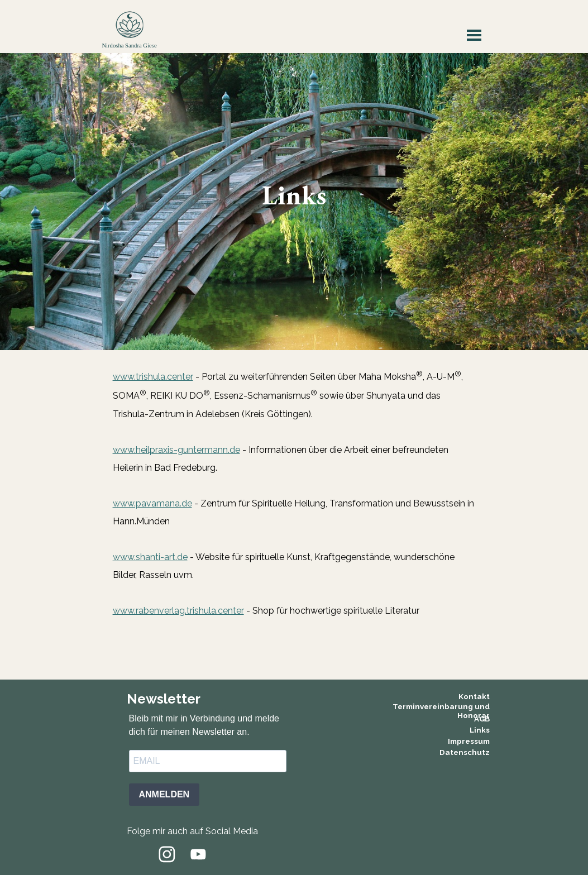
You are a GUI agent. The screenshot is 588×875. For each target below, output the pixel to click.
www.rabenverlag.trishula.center (178, 611)
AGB (482, 719)
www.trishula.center (153, 377)
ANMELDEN (164, 794)
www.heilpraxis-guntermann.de (176, 450)
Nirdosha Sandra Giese (129, 46)
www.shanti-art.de (150, 557)
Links (480, 730)
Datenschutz (465, 752)
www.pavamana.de (152, 503)
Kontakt (474, 696)
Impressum (469, 741)
